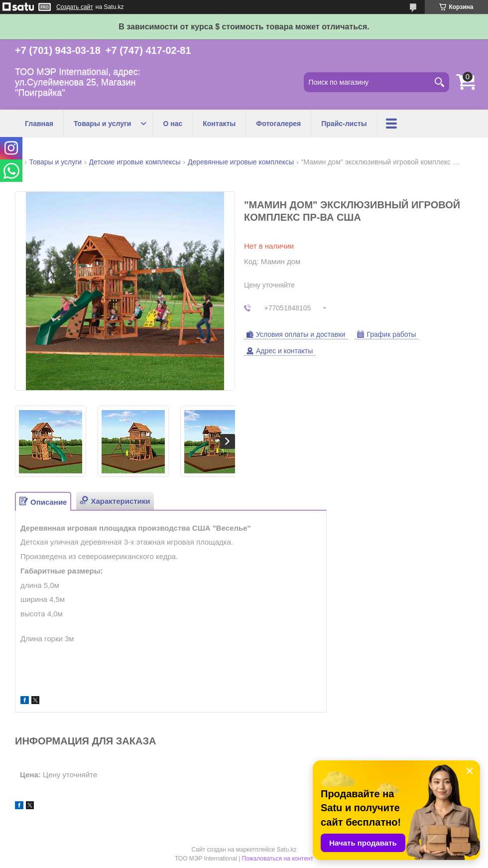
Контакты (219, 124)
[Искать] (439, 82)
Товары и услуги (102, 124)
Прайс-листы (344, 124)
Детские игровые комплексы (135, 162)
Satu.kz (286, 850)
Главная (39, 124)
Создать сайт (75, 7)
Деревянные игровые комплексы (241, 162)
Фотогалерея (278, 124)
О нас (173, 124)
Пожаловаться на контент (278, 859)
